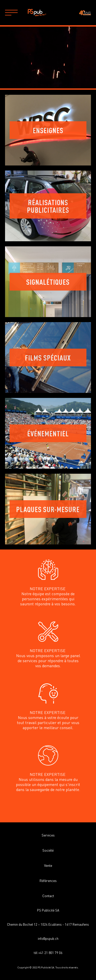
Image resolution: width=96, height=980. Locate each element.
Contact (48, 896)
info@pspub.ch (48, 938)
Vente (48, 865)
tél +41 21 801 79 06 (48, 953)
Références (48, 880)
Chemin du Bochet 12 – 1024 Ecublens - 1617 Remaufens (48, 924)
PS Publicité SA (48, 910)
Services (48, 835)
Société (48, 850)
